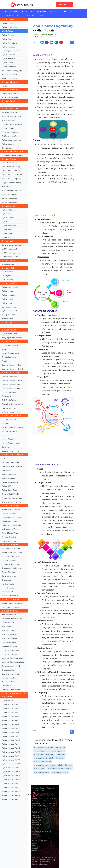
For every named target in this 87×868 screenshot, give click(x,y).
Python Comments (9, 67)
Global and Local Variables (12, 124)
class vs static (7, 319)
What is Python (8, 31)
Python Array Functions (11, 334)
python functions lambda (11, 525)
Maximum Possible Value (11, 116)
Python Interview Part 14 (11, 756)
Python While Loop (9, 226)
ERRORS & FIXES (55, 11)
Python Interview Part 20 (11, 780)
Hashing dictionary (9, 408)
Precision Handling (9, 537)
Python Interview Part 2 (11, 709)
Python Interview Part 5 (11, 720)
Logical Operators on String (12, 183)
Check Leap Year (8, 670)
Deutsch (35, 848)
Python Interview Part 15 (11, 760)
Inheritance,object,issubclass (13, 466)
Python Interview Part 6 (11, 724)
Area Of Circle (7, 627)
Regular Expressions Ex (11, 198)
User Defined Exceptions (11, 607)
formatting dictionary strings (13, 404)
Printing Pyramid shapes (11, 690)
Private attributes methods (12, 498)
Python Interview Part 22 (11, 788)
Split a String (7, 187)
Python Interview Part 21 (11, 784)
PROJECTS (9, 16)
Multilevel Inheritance (10, 474)
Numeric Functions (9, 560)
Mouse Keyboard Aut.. (10, 596)
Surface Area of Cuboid (11, 666)
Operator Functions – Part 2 (12, 369)
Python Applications (9, 43)
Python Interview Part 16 (11, 764)
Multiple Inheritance (9, 478)
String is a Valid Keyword (11, 75)
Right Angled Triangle (10, 646)
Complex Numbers (9, 576)
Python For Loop (8, 222)
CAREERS (31, 16)
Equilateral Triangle (9, 642)
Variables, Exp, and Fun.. (11, 112)
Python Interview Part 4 (11, 717)
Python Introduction (9, 27)
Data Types (6, 105)
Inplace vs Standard (9, 311)
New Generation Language (12, 71)
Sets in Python (7, 326)
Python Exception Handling (12, 603)
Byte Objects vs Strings (11, 307)
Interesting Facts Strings (11, 163)
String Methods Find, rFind (12, 171)
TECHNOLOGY (28, 11)
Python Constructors (10, 482)
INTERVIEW (68, 11)
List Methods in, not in (10, 249)
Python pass (7, 238)
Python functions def (10, 521)
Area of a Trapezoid (9, 635)
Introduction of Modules (11, 548)
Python (53, 35)
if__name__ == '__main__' (12, 556)
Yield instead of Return (10, 529)
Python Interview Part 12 (11, 748)
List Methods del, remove (11, 253)
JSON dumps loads (9, 272)
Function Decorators (10, 513)
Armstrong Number (9, 682)
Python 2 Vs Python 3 (10, 287)
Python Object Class (10, 490)
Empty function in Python (11, 517)
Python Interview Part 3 (11, 713)
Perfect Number (8, 623)
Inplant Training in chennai (42, 862)
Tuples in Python (8, 264)
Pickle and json (8, 280)
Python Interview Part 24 (11, 795)
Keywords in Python (9, 79)
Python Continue (8, 234)
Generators (6, 447)
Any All (5, 361)
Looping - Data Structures (12, 451)
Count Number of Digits (11, 674)
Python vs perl (7, 299)
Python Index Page (9, 23)
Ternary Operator (8, 349)
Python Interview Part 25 (11, 799)
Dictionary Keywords (10, 376)
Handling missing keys (10, 392)
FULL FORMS (41, 11)
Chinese (35, 846)
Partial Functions (8, 128)
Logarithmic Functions (10, 564)
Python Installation (9, 47)
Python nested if (8, 218)
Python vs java (7, 291)
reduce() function (8, 588)
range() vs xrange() (9, 315)
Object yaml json (8, 276)
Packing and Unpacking (11, 132)
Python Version (8, 39)
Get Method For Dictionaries (12, 388)
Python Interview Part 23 (11, 792)
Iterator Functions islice (11, 443)
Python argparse (8, 144)
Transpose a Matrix (9, 120)
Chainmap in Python (9, 396)
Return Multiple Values (10, 533)
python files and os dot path (12, 94)
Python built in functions (11, 509)
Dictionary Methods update (12, 384)
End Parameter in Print (10, 136)
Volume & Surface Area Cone (13, 662)
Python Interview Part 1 (11, 705)
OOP (72, 148)
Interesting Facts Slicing (11, 167)
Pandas (5, 86)
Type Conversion (8, 148)
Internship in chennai (40, 864)
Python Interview (8, 701)
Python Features (8, 35)
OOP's (4, 459)
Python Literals (8, 63)
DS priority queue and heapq (12, 155)
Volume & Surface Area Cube (13, 658)
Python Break (7, 230)
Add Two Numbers (9, 615)
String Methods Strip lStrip (12, 179)
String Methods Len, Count (12, 175)
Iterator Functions (9, 439)
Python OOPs (7, 486)
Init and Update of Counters (12, 427)
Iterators (5, 435)
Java (64, 182)
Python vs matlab (8, 295)
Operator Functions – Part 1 (12, 365)
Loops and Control (9, 419)
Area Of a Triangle (9, 631)
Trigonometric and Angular (12, 568)
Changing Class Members (12, 502)
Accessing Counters (10, 431)
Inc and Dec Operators (10, 353)
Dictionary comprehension (12, 412)
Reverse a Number (9, 678)
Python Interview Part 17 (11, 768)
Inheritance (6, 470)
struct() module (8, 592)
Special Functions (9, 572)
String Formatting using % (12, 191)
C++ (55, 496)
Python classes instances (12, 140)
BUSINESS (42, 16)
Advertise (36, 835)
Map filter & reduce (9, 541)
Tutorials (45, 35)
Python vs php (7, 303)
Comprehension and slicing (12, 245)
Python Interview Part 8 (11, 732)
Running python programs (12, 51)
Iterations (6, 423)
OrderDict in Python (9, 400)
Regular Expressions (10, 202)
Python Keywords (9, 55)
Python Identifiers (9, 59)
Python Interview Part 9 (11, 736)
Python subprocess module (12, 552)
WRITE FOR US (64, 4)
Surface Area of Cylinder (11, 654)
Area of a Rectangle (9, 638)
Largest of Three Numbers (12, 619)
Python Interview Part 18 (11, 772)
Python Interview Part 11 (11, 744)
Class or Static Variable (11, 494)
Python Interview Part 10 (11, 740)
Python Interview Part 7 (11, 728)
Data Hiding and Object (10, 462)
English (35, 844)
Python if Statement (10, 210)
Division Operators (9, 357)
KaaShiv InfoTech (49, 857)
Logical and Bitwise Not (11, 345)
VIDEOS (20, 16)
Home (37, 35)
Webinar (35, 828)
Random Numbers (9, 584)
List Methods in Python (11, 257)
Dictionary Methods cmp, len (13, 380)
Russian (35, 850)
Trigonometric (7, 580)
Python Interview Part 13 (11, 752)
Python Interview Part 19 (11, 776)
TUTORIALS (14, 11)
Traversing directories (10, 97)
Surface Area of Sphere (11, 650)
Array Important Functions (12, 338)
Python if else (7, 214)
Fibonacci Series (8, 686)
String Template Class (10, 194)
